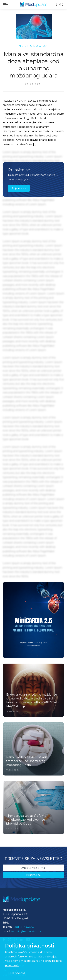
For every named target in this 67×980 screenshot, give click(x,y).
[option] (33, 620)
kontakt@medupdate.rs (26, 931)
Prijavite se (19, 188)
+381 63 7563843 (23, 927)
